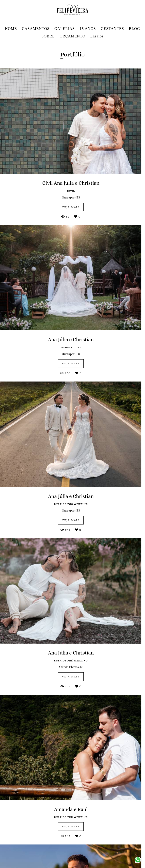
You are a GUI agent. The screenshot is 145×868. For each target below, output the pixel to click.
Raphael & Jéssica (26, 780)
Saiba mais (57, 855)
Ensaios (97, 36)
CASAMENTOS (36, 29)
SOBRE (48, 36)
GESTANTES (112, 29)
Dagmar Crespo (121, 695)
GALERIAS (65, 29)
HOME (11, 29)
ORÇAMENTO (72, 36)
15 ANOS (88, 29)
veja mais (72, 470)
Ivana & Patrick (72, 671)
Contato (119, 849)
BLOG (135, 29)
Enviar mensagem (123, 819)
